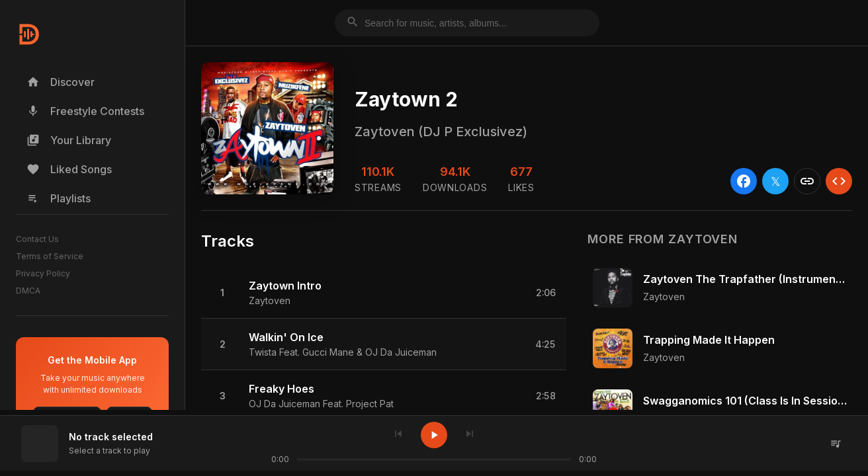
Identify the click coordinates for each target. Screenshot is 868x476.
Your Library (69, 140)
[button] (384, 293)
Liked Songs (69, 169)
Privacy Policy (43, 273)
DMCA (28, 291)
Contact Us (37, 239)
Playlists (59, 198)
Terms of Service (50, 256)
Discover (61, 82)
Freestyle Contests (85, 111)
